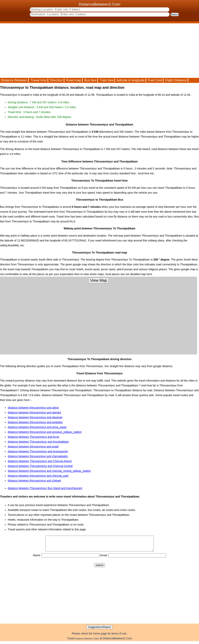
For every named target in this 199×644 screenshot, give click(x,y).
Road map (74, 80)
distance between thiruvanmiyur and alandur (34, 412)
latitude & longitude (131, 80)
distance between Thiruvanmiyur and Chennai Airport (40, 461)
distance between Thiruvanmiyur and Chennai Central (40, 466)
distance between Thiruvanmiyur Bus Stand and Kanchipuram (45, 488)
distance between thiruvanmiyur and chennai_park (38, 476)
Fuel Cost (155, 80)
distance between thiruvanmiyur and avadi (33, 447)
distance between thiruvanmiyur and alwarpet (35, 417)
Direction (56, 80)
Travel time (38, 80)
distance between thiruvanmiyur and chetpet (34, 481)
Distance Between (14, 80)
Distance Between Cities (87, 641)
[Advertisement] (99, 51)
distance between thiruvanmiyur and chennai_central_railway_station (49, 471)
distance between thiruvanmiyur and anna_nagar (37, 427)
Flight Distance (176, 80)
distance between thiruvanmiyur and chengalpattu (38, 456)
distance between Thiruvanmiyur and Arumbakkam (38, 442)
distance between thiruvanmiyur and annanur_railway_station (45, 432)
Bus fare (90, 80)
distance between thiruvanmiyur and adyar (33, 408)
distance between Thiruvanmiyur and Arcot (33, 437)
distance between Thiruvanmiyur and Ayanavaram (38, 451)
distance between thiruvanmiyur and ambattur (35, 422)
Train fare (107, 80)
